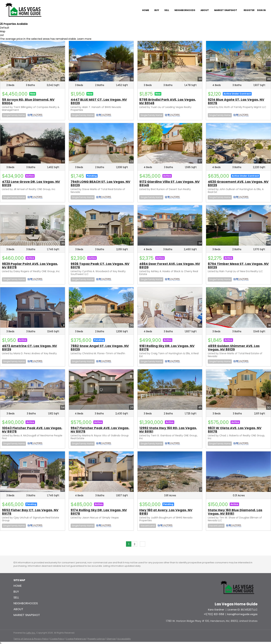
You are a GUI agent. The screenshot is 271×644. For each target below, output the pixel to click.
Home (146, 10)
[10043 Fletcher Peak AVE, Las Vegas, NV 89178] (33, 390)
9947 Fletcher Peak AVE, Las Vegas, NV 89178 (100, 430)
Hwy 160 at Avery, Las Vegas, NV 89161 (166, 512)
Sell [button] (167, 10)
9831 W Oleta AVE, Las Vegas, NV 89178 (235, 430)
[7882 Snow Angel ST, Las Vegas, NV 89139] (101, 307)
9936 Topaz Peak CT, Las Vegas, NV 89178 (100, 266)
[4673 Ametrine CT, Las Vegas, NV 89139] (33, 307)
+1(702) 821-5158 (214, 614)
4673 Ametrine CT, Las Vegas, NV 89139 (29, 348)
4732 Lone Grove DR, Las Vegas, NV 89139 (31, 183)
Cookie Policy (57, 639)
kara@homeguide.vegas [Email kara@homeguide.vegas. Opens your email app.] (242, 614)
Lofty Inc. (31, 633)
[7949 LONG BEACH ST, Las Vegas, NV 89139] (101, 143)
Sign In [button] (261, 10)
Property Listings (96, 639)
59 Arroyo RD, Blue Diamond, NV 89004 (28, 101)
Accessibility (124, 639)
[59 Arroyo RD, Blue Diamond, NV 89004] (33, 61)
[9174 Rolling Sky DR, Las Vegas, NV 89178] (101, 472)
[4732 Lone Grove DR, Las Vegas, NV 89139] (33, 143)
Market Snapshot (226, 10)
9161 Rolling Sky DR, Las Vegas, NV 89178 (167, 348)
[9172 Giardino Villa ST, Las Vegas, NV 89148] (170, 143)
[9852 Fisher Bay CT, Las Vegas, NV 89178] (33, 472)
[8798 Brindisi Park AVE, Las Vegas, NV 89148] (170, 61)
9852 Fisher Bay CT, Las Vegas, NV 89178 (30, 512)
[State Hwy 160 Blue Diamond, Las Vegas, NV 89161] (238, 472)
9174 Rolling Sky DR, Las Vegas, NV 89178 (99, 512)
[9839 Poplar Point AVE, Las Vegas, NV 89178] (33, 225)
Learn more (84, 39)
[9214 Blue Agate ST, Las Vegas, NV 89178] (238, 61)
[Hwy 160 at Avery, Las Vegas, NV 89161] (170, 472)
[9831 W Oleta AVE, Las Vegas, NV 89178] (238, 390)
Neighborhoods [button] (185, 10)
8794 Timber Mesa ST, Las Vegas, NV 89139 (238, 266)
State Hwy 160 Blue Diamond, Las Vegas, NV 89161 (235, 512)
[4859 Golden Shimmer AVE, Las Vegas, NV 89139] (238, 307)
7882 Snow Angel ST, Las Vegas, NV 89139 (100, 348)
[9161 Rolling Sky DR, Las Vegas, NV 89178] (170, 307)
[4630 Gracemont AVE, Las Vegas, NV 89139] (238, 143)
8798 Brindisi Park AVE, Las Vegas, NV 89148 (168, 101)
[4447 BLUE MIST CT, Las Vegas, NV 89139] (101, 61)
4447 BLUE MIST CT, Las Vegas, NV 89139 (99, 101)
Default (5, 28)
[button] (28, 586)
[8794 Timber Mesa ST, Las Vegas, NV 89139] (238, 225)
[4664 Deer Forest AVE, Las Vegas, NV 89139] (170, 225)
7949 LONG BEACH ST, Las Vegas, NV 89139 (100, 183)
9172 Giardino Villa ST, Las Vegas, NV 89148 (169, 183)
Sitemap (111, 639)
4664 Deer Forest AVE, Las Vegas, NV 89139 (170, 266)
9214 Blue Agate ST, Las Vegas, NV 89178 (236, 101)
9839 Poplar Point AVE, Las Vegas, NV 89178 (30, 266)
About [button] (205, 10)
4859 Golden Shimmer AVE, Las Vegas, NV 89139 (234, 348)
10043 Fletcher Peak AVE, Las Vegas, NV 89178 (32, 430)
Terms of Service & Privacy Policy (31, 639)
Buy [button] (157, 10)
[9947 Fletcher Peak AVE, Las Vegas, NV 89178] (101, 390)
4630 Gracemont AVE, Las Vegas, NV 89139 (238, 183)
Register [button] (249, 10)
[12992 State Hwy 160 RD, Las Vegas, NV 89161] (170, 390)
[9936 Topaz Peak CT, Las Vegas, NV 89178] (101, 225)
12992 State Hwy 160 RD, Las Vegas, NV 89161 (168, 430)
